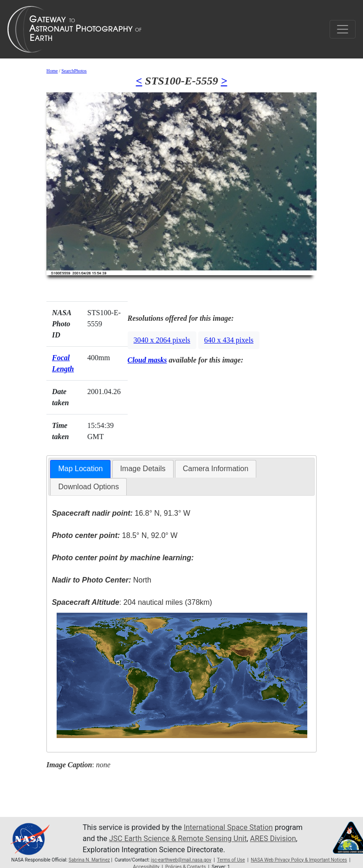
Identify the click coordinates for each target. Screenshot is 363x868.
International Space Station (228, 827)
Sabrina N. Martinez (89, 860)
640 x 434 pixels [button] (229, 340)
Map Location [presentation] (80, 469)
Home (52, 71)
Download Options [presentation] (88, 487)
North (102, 580)
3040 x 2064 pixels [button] (162, 340)
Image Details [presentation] (143, 469)
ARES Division (273, 839)
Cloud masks (147, 360)
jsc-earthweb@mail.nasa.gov (181, 860)
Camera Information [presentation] (216, 469)
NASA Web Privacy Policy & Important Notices (299, 860)
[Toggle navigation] (343, 29)
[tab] (80, 469)
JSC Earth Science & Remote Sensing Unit (178, 839)
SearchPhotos (74, 71)
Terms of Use (231, 860)
